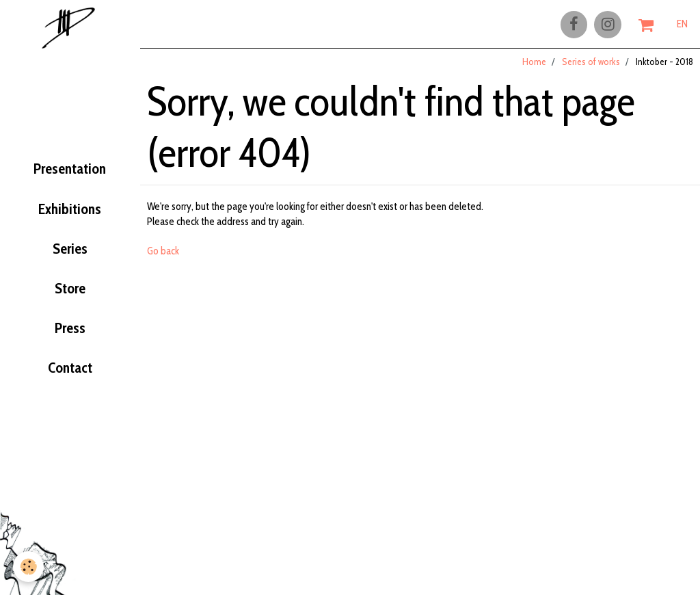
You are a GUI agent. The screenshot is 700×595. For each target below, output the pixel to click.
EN (682, 25)
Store (70, 295)
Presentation (70, 168)
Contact (70, 381)
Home (534, 68)
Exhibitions (70, 211)
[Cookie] (29, 567)
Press (70, 338)
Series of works (591, 68)
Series (70, 253)
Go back (163, 257)
